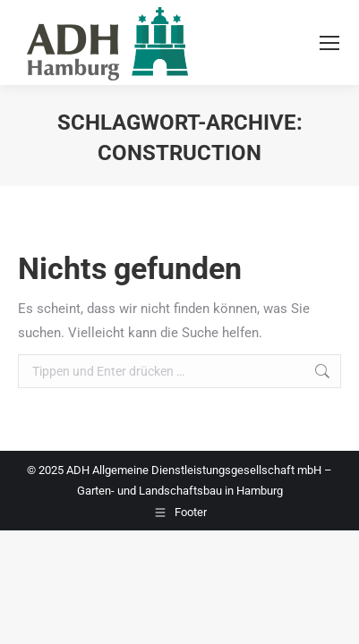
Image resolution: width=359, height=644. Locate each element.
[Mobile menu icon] (329, 43)
